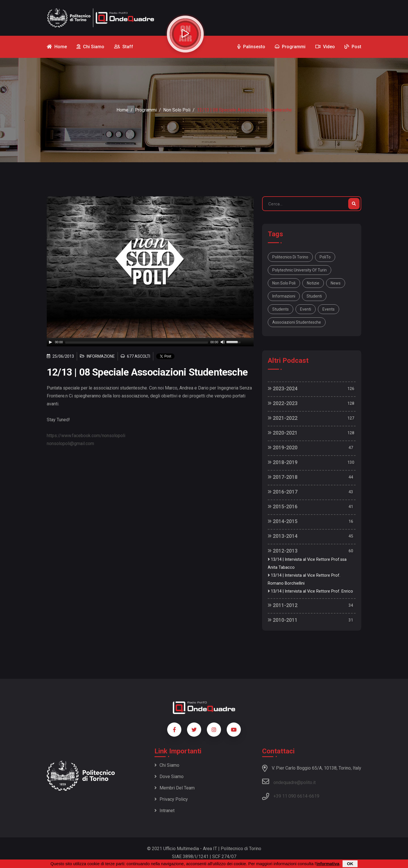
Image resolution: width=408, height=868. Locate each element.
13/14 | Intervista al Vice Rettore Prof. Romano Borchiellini (304, 579)
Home (122, 110)
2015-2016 (283, 506)
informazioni (284, 296)
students (280, 309)
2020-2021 (283, 433)
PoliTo (325, 257)
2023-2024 (283, 388)
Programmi (146, 110)
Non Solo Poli (177, 110)
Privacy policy (171, 799)
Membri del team (175, 788)
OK (350, 864)
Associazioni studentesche (297, 322)
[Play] (50, 342)
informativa (328, 864)
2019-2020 (283, 447)
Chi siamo (167, 765)
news (336, 283)
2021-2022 (283, 418)
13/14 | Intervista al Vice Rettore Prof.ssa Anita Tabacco (307, 563)
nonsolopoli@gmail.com (70, 444)
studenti (314, 296)
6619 (314, 796)
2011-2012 (283, 605)
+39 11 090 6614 (290, 796)
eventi (306, 309)
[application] (150, 342)
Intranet (164, 811)
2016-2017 (283, 492)
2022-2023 (283, 403)
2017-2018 (283, 477)
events (329, 309)
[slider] (137, 342)
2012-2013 (283, 551)
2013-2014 (283, 536)
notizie (313, 283)
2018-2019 (283, 462)
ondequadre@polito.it (289, 781)
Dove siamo (169, 777)
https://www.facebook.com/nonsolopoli (86, 436)
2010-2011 (283, 620)
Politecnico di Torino (290, 257)
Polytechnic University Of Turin (299, 270)
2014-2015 (283, 521)
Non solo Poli (284, 283)
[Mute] (223, 342)
